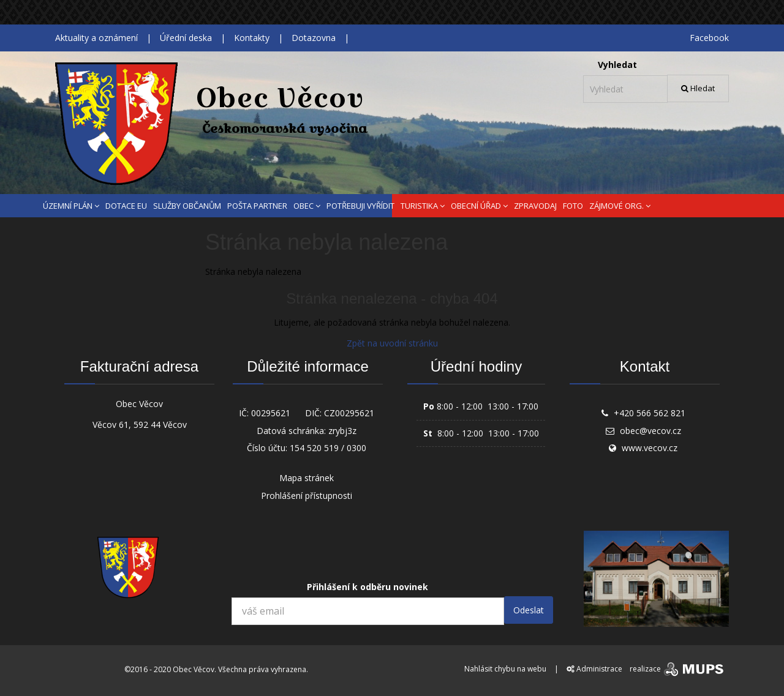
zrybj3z (342, 431)
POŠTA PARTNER (257, 206)
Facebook (709, 38)
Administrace (594, 669)
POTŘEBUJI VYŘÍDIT (360, 206)
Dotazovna (314, 38)
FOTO (573, 206)
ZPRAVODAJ (535, 206)
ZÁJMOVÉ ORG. (620, 206)
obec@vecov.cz (650, 431)
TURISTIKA (423, 206)
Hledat (698, 88)
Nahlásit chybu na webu (505, 669)
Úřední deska (186, 38)
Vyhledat (617, 65)
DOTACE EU (126, 206)
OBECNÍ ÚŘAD (479, 206)
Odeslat (529, 610)
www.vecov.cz (650, 448)
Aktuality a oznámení (96, 38)
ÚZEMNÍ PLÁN (71, 206)
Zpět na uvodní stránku (392, 343)
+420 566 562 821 (650, 413)
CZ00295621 (349, 413)
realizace (678, 669)
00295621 (271, 413)
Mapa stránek (307, 478)
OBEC (307, 206)
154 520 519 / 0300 (328, 448)
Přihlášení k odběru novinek (367, 587)
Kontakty (252, 38)
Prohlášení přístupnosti (307, 496)
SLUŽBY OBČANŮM (187, 206)
